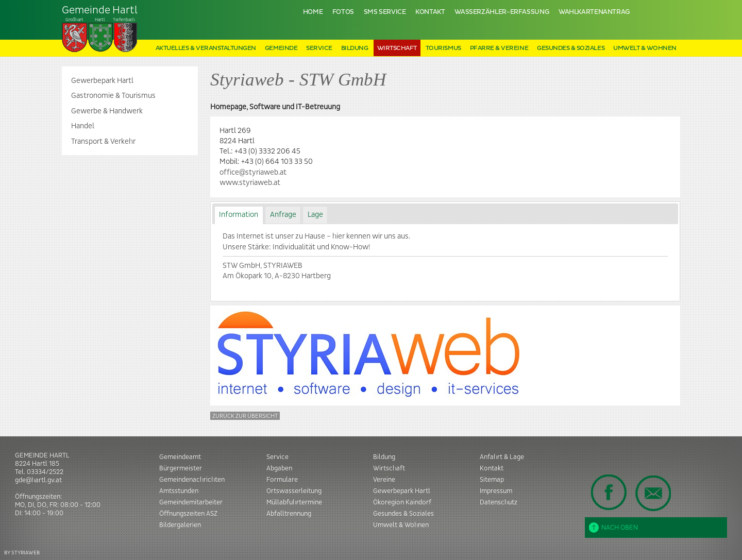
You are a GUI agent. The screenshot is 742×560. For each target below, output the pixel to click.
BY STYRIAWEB (22, 553)
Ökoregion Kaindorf (402, 502)
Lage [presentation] (315, 215)
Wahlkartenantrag (594, 12)
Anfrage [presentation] (283, 215)
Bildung (355, 48)
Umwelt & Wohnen (645, 48)
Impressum (496, 491)
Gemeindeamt (180, 457)
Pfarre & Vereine (499, 48)
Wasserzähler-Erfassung (502, 12)
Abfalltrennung (289, 514)
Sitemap (492, 480)
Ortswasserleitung (294, 491)
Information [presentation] (239, 215)
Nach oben (613, 528)
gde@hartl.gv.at (38, 480)
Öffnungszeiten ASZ (188, 514)
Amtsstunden (179, 491)
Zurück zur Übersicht (245, 416)
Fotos (343, 12)
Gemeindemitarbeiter (191, 502)
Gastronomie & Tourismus (113, 96)
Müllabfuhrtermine (294, 502)
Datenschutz (499, 502)
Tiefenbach (100, 29)
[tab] (239, 215)
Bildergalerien (180, 525)
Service (319, 48)
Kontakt (430, 12)
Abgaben (279, 468)
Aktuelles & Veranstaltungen (206, 48)
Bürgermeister (181, 468)
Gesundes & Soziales (571, 48)
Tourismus (443, 48)
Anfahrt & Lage (502, 457)
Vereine (384, 480)
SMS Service (385, 12)
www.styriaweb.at (250, 183)
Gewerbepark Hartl (102, 81)
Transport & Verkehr (103, 142)
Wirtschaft (397, 48)
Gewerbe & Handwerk (107, 111)
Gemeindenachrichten (192, 480)
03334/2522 (45, 472)
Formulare (282, 480)
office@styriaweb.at (253, 173)
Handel (83, 126)
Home (313, 12)
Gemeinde (281, 48)
